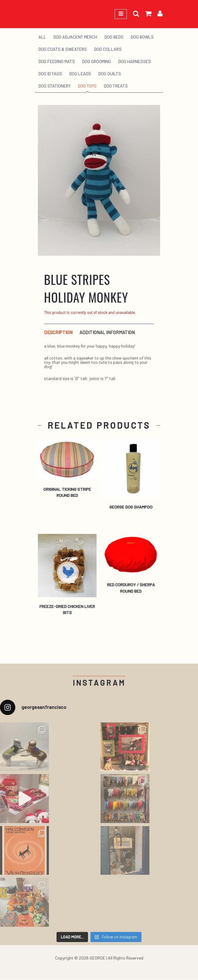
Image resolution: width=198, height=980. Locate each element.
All (42, 37)
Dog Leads (80, 74)
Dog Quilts (110, 74)
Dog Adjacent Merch (75, 37)
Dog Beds (114, 37)
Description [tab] (58, 332)
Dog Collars (108, 49)
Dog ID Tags (50, 74)
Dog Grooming (97, 61)
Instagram (99, 683)
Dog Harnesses (135, 61)
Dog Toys (87, 86)
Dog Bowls (142, 37)
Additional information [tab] (107, 332)
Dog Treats (116, 86)
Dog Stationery (55, 86)
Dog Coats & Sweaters (63, 49)
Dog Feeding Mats (57, 61)
